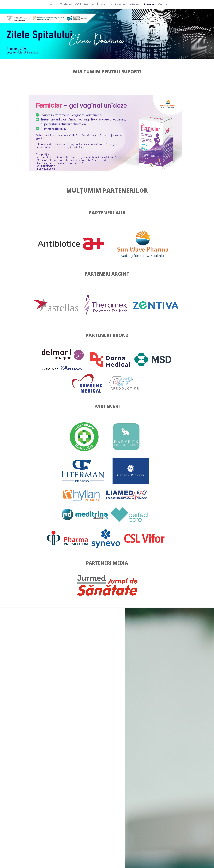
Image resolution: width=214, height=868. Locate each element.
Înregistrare (104, 5)
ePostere (136, 5)
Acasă (53, 5)
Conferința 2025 (70, 5)
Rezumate (121, 5)
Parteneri (150, 5)
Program (89, 5)
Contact (163, 5)
